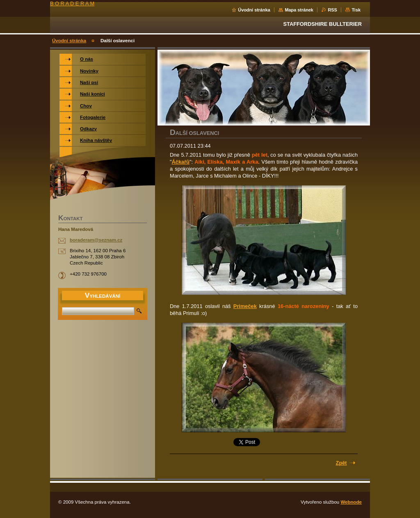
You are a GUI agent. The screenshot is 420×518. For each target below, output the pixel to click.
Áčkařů (181, 162)
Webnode (351, 502)
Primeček (245, 306)
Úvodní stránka (254, 10)
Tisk (356, 10)
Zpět (341, 463)
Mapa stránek (299, 10)
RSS (332, 10)
